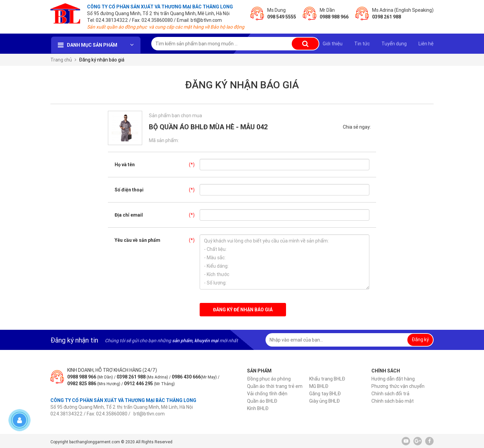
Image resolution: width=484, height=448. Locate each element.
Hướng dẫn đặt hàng (393, 379)
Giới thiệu (333, 44)
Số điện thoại (157, 190)
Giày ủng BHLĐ (325, 401)
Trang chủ (61, 60)
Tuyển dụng (394, 44)
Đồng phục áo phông (269, 379)
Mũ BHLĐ (319, 386)
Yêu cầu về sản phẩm (157, 240)
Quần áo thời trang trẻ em (275, 386)
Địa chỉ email (157, 215)
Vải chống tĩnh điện (267, 394)
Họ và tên (157, 165)
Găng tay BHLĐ (325, 394)
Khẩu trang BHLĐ (327, 379)
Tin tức (362, 44)
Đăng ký (420, 340)
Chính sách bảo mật (393, 401)
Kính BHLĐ (258, 408)
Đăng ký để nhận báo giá (243, 310)
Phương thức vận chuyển (398, 386)
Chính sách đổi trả (390, 394)
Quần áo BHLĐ (262, 401)
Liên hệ (426, 44)
